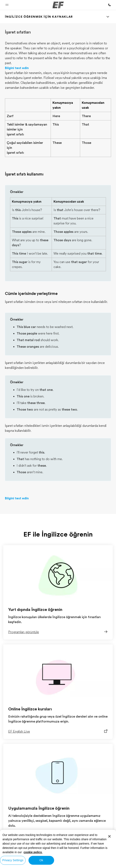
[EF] (58, 5)
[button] (7, 5)
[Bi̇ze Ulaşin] (109, 5)
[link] (39, 17)
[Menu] (108, 17)
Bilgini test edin (17, 68)
